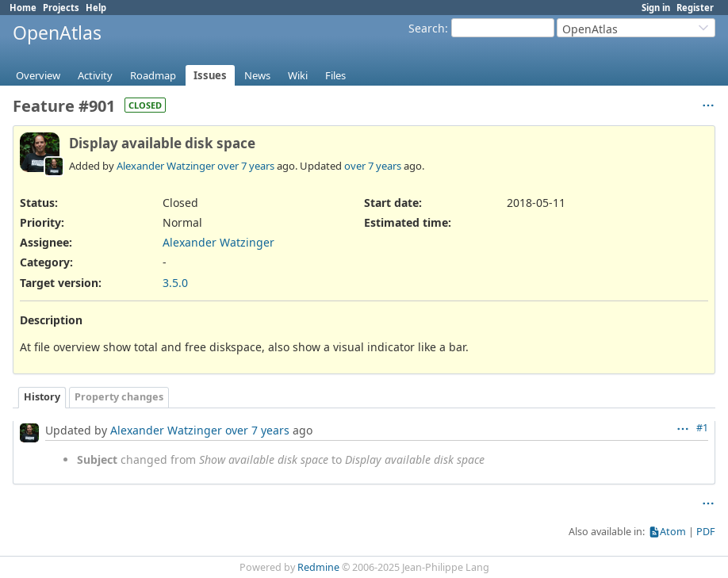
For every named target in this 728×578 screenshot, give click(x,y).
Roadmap (153, 75)
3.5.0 (175, 283)
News (257, 75)
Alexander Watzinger (166, 166)
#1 (702, 428)
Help (96, 8)
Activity (95, 75)
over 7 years (246, 166)
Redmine (318, 567)
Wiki (298, 75)
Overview (38, 75)
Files (335, 75)
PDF (706, 532)
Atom (673, 532)
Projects (61, 8)
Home (23, 8)
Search (427, 28)
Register (695, 8)
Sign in (656, 8)
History (42, 397)
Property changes (119, 397)
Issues (210, 75)
